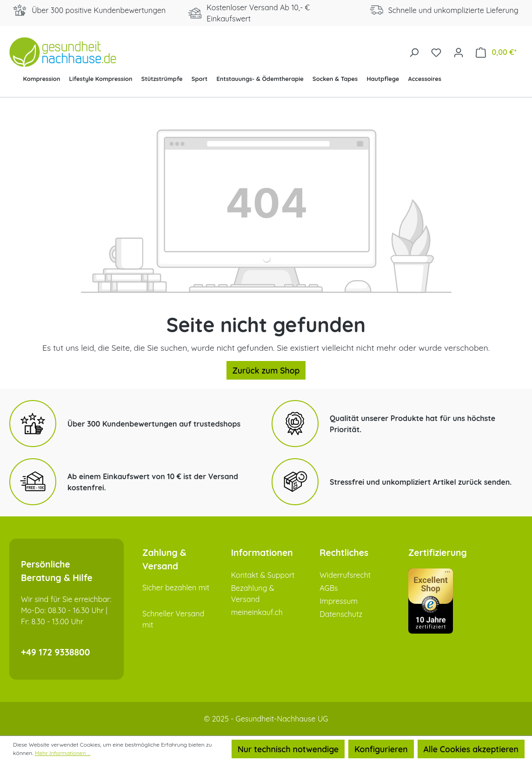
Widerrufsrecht (345, 575)
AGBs (329, 588)
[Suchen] (414, 52)
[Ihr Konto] (459, 52)
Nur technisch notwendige (288, 749)
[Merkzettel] (436, 52)
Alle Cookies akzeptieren (471, 749)
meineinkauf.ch (257, 612)
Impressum (339, 601)
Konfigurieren (381, 749)
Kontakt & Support (263, 575)
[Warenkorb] (496, 52)
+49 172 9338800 (56, 652)
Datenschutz (341, 614)
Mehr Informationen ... (63, 753)
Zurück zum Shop (266, 370)
